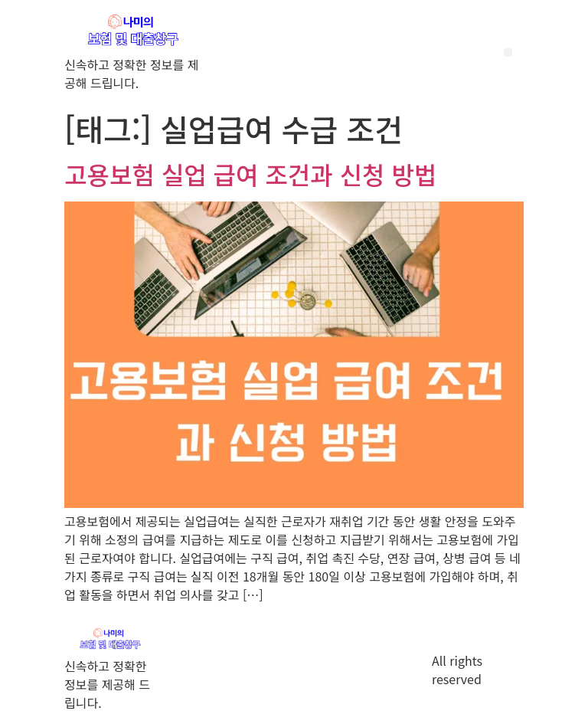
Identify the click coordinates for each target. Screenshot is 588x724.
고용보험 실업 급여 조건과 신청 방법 (250, 174)
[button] (508, 52)
